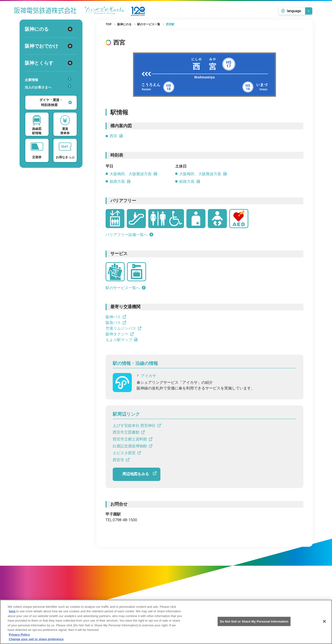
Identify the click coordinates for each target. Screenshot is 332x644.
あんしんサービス (50, 94)
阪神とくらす (49, 63)
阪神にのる (49, 29)
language (294, 11)
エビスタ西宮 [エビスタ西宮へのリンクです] (127, 453)
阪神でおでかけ (49, 46)
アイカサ (146, 376)
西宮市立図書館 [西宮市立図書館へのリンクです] (129, 432)
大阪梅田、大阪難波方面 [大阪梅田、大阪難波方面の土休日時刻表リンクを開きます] (203, 174)
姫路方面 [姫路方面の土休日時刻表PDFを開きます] (190, 181)
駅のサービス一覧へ (126, 288)
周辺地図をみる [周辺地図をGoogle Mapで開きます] (139, 474)
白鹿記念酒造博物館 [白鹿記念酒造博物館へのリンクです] (133, 446)
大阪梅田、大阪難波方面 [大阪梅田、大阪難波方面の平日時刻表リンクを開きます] (133, 174)
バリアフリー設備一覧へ (129, 235)
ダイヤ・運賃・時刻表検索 (56, 102)
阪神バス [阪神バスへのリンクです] (116, 317)
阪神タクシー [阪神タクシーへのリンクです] (120, 334)
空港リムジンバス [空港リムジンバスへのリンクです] (123, 328)
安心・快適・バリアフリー (50, 95)
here (13, 615)
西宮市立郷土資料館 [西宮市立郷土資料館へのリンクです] (133, 439)
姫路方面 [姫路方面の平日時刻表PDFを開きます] (120, 181)
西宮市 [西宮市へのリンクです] (121, 460)
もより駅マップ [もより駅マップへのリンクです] (122, 340)
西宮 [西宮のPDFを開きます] (116, 136)
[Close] (324, 625)
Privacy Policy (19, 639)
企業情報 (48, 79)
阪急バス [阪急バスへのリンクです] (116, 323)
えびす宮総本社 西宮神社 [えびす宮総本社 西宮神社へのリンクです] (137, 426)
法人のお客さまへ (48, 87)
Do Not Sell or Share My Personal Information (254, 625)
